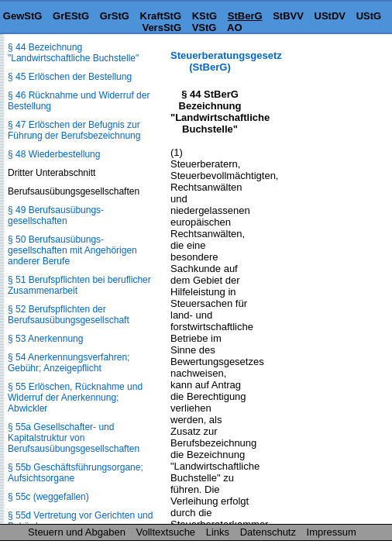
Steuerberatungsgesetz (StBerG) (226, 61)
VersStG (162, 28)
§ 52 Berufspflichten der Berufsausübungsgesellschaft (69, 315)
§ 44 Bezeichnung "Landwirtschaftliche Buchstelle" (73, 53)
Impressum (332, 532)
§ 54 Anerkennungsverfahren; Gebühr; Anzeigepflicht (69, 363)
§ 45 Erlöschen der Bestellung (70, 77)
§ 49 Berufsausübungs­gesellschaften (56, 215)
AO (235, 28)
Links (218, 532)
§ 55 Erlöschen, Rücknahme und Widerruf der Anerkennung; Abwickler (75, 398)
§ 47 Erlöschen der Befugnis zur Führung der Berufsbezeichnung (74, 130)
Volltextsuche (166, 532)
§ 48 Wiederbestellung (54, 154)
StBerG (245, 16)
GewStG (23, 16)
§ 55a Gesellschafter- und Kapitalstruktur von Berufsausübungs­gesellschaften (74, 438)
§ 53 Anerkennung (45, 339)
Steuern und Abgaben (77, 532)
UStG (369, 16)
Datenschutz (268, 532)
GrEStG (71, 16)
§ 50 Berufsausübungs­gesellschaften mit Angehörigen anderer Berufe (72, 250)
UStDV (330, 16)
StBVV (288, 16)
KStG (205, 16)
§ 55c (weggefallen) (48, 497)
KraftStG (161, 16)
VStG (205, 28)
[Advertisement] (315, 98)
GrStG (115, 16)
